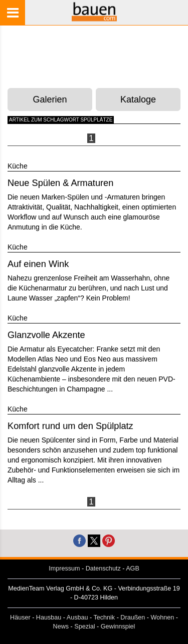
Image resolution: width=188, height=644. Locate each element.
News (61, 626)
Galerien (50, 99)
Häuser (20, 617)
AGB (133, 568)
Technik (104, 617)
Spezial (84, 626)
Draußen (133, 617)
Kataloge (138, 99)
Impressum (64, 568)
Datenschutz (103, 568)
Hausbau (49, 617)
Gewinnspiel (118, 626)
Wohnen (163, 617)
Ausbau (77, 617)
